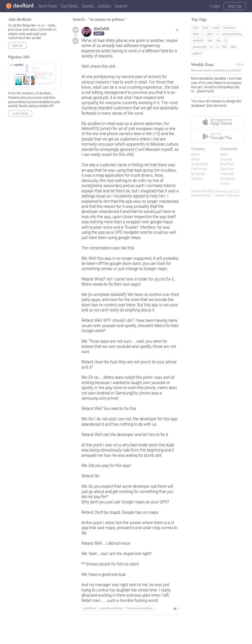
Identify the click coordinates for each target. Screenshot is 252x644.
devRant (197, 191)
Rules (224, 154)
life (224, 47)
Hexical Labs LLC (227, 191)
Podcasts (227, 174)
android (198, 41)
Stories (88, 6)
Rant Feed (48, 6)
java (210, 34)
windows (229, 28)
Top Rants (69, 6)
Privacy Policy (201, 195)
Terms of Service (227, 195)
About (195, 154)
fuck (196, 34)
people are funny (112, 631)
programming (232, 34)
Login (215, 6)
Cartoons (227, 169)
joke (233, 47)
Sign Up (235, 6)
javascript (199, 47)
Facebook (228, 179)
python (197, 53)
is (226, 41)
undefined (90, 631)
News (195, 159)
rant (195, 28)
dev (210, 41)
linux (205, 28)
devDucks (198, 174)
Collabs (104, 6)
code (216, 28)
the (218, 41)
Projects (226, 159)
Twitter (225, 183)
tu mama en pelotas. (140, 631)
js (211, 47)
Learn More (20, 113)
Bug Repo (227, 164)
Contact (197, 179)
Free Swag (199, 169)
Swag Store (200, 164)
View (240, 64)
